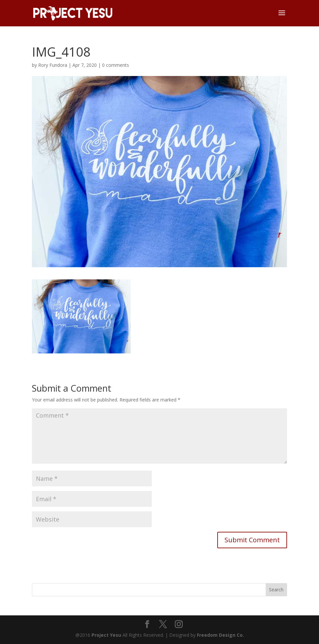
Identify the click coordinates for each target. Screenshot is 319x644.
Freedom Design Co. (220, 635)
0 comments (116, 65)
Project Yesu (106, 635)
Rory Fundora (53, 65)
